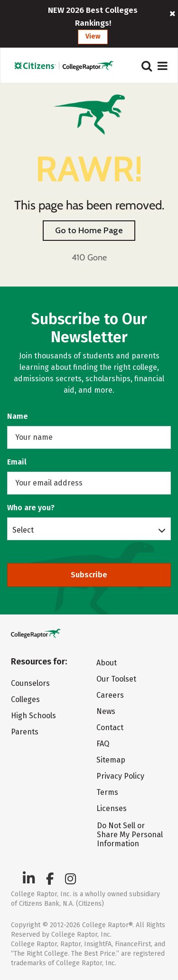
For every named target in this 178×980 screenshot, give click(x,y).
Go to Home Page (89, 230)
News (106, 711)
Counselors (30, 683)
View (93, 36)
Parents (25, 732)
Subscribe (89, 575)
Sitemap (111, 760)
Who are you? (31, 508)
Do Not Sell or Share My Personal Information (130, 835)
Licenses (112, 808)
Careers (110, 695)
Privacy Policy (120, 776)
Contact (110, 728)
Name (18, 416)
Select (23, 530)
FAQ (103, 744)
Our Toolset (116, 679)
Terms (107, 792)
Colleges (25, 699)
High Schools (33, 716)
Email (17, 462)
